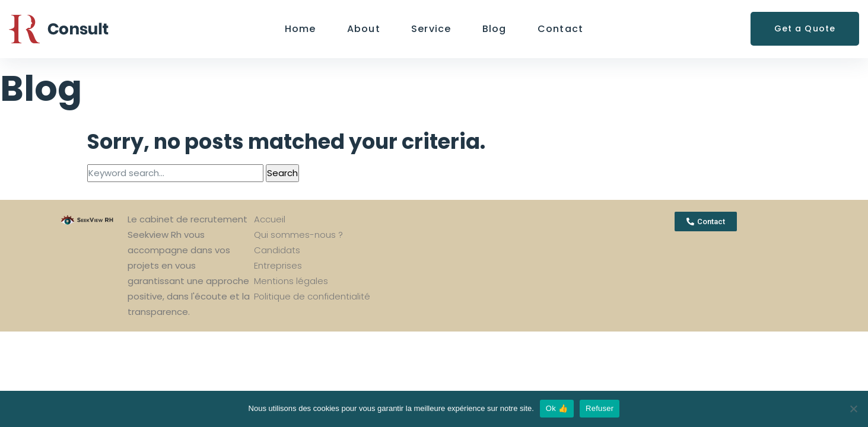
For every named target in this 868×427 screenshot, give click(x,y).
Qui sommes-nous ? (298, 235)
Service (431, 29)
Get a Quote (805, 28)
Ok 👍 (557, 408)
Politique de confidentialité (312, 296)
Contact (561, 29)
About (364, 29)
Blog (495, 29)
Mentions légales (291, 281)
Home (301, 29)
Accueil (270, 219)
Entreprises (278, 265)
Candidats (277, 250)
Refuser (600, 408)
